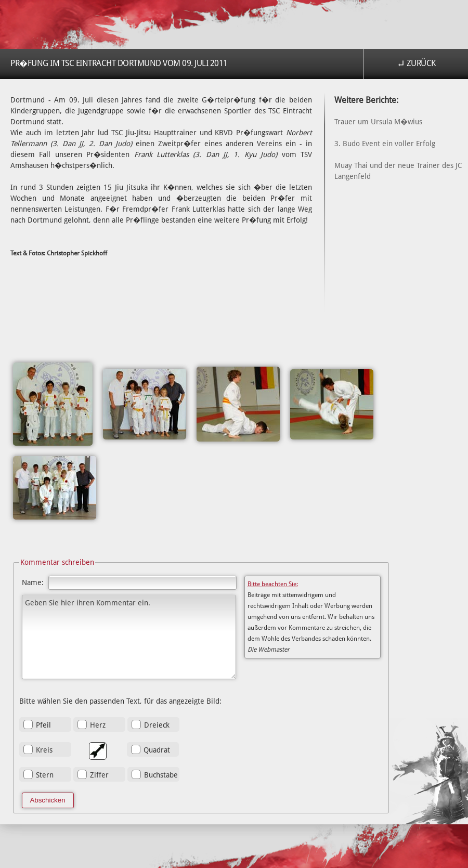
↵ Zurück (416, 63)
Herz (98, 725)
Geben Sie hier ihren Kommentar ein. (129, 637)
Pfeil (43, 725)
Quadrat (157, 750)
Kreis (44, 750)
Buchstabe (161, 775)
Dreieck (157, 725)
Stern (45, 775)
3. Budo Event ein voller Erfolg (385, 144)
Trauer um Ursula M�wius (378, 122)
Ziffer (99, 775)
